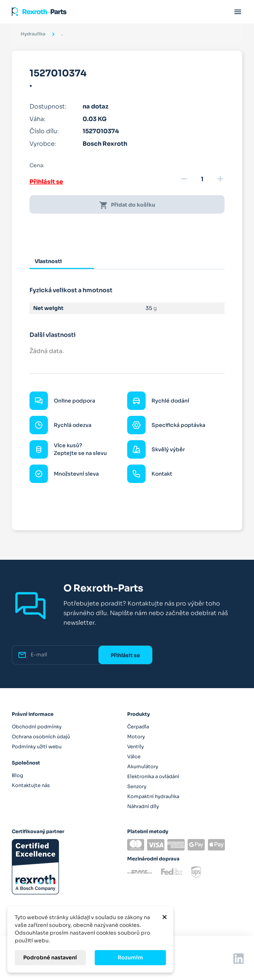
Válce (134, 757)
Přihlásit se (46, 182)
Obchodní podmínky (37, 727)
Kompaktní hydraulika (153, 796)
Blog (18, 775)
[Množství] (202, 179)
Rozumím (130, 957)
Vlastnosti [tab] (48, 261)
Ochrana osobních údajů (41, 737)
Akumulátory (143, 767)
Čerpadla (138, 727)
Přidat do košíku (127, 205)
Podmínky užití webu (37, 747)
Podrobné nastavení (50, 957)
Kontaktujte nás (31, 785)
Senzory (137, 786)
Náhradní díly (143, 806)
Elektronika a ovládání (153, 777)
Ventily (135, 747)
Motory (136, 737)
